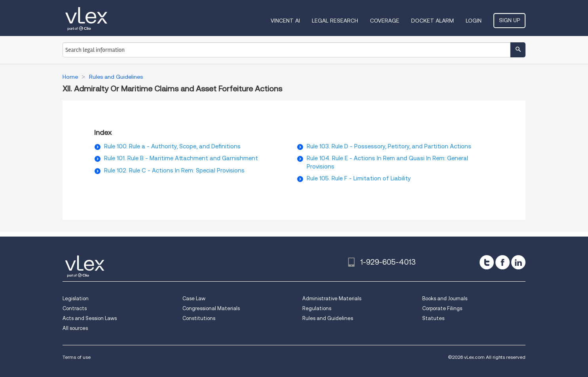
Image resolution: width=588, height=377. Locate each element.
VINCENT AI (285, 21)
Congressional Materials (211, 308)
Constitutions (199, 318)
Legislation (76, 298)
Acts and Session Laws (90, 318)
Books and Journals (445, 298)
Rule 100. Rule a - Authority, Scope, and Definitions (172, 146)
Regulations (317, 308)
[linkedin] (518, 262)
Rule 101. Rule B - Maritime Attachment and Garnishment (181, 158)
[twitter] (487, 262)
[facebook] (503, 262)
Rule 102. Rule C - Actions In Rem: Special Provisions (174, 171)
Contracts (75, 308)
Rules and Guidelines (328, 318)
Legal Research (335, 21)
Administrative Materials (332, 298)
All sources (75, 328)
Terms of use (77, 357)
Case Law (194, 298)
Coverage (385, 21)
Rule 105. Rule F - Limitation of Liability (359, 178)
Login (474, 21)
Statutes (433, 318)
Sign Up (509, 20)
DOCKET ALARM (432, 21)
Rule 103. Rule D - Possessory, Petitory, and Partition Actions (389, 146)
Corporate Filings (442, 308)
